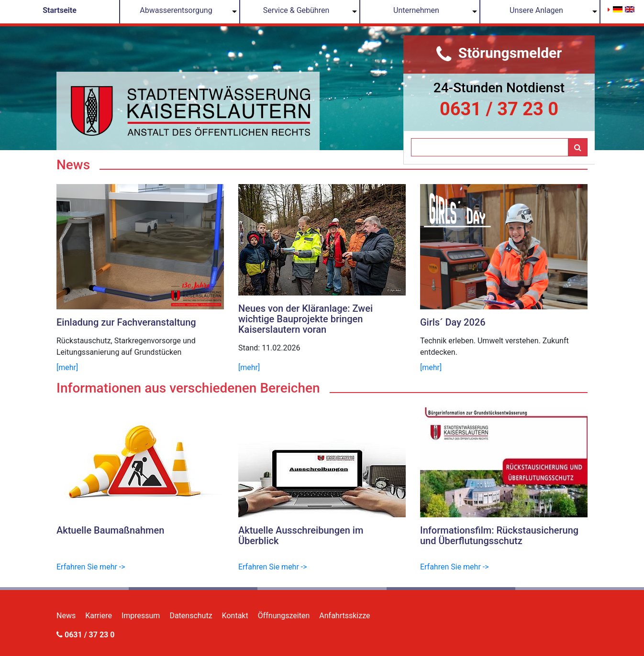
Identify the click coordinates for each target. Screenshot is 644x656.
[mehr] (67, 367)
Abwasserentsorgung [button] (176, 10)
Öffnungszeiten (284, 616)
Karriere (99, 616)
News (66, 616)
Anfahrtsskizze (344, 616)
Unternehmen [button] (416, 10)
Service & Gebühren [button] (296, 10)
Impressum (141, 616)
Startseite (60, 10)
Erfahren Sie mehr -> (91, 567)
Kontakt (235, 616)
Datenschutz (191, 616)
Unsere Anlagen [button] (536, 10)
